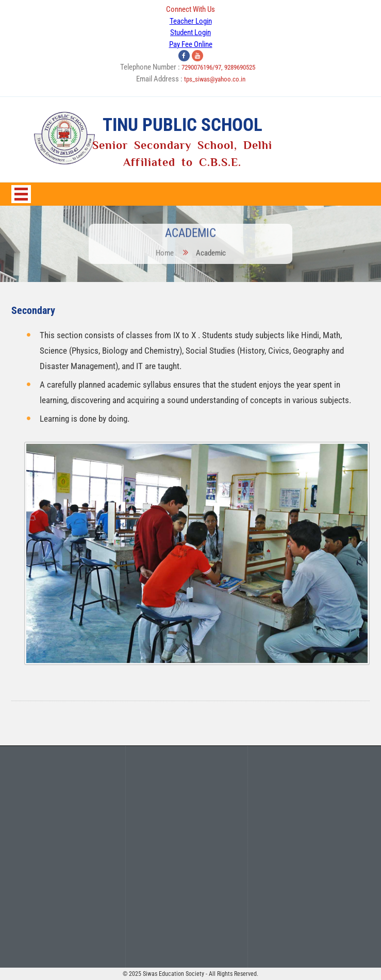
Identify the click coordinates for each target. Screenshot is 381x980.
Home (165, 250)
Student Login (191, 32)
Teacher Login (191, 21)
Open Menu (21, 194)
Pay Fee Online (191, 44)
